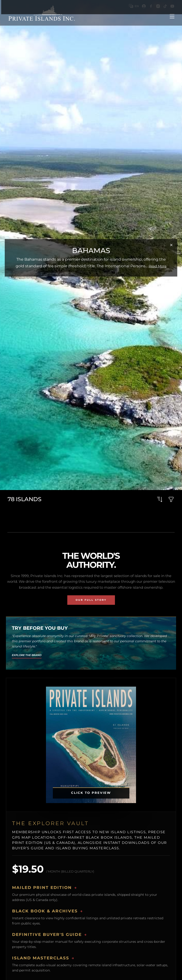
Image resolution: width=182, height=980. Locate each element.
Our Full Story (91, 600)
